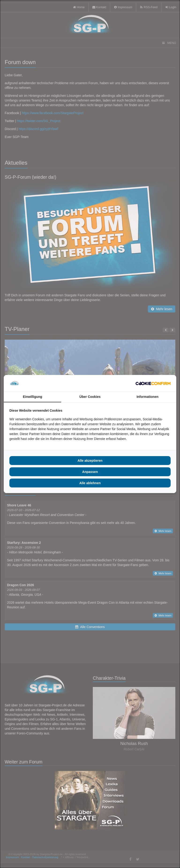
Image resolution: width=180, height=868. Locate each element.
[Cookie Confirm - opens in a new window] (153, 383)
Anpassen (90, 472)
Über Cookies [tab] (90, 397)
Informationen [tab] (148, 397)
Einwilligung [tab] (32, 397)
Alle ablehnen (90, 483)
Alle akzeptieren (90, 461)
